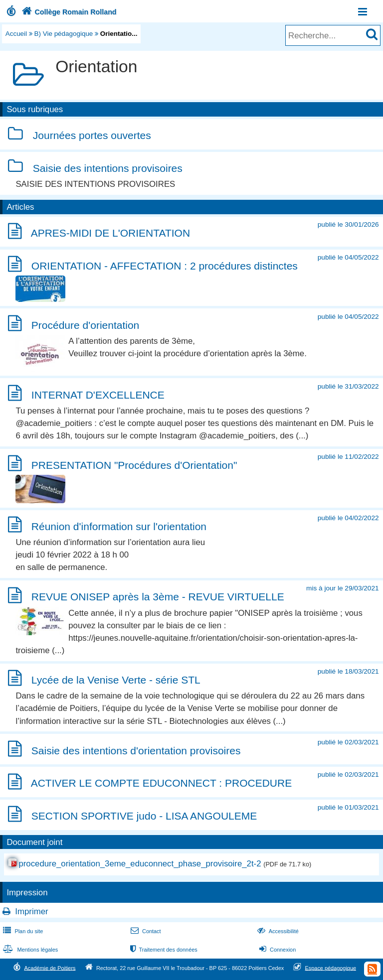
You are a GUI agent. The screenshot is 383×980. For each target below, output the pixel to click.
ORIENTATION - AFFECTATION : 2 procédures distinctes (165, 266)
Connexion (277, 950)
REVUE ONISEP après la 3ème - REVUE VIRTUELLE (158, 597)
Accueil (16, 34)
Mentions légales (29, 950)
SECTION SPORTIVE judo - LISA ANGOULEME (144, 816)
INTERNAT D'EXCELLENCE (98, 395)
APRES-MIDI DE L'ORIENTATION (110, 233)
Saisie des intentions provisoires (108, 168)
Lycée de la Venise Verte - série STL (116, 680)
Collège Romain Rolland (68, 12)
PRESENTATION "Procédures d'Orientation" (134, 465)
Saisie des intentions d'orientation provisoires (136, 751)
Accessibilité (277, 931)
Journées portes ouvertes (92, 136)
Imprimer (31, 911)
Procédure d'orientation (85, 325)
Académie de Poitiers (50, 968)
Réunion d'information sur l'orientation (119, 526)
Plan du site (22, 931)
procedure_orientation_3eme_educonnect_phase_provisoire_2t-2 (140, 864)
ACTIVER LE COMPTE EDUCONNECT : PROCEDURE (162, 783)
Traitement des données (163, 950)
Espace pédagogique (331, 968)
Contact (145, 931)
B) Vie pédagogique (64, 34)
